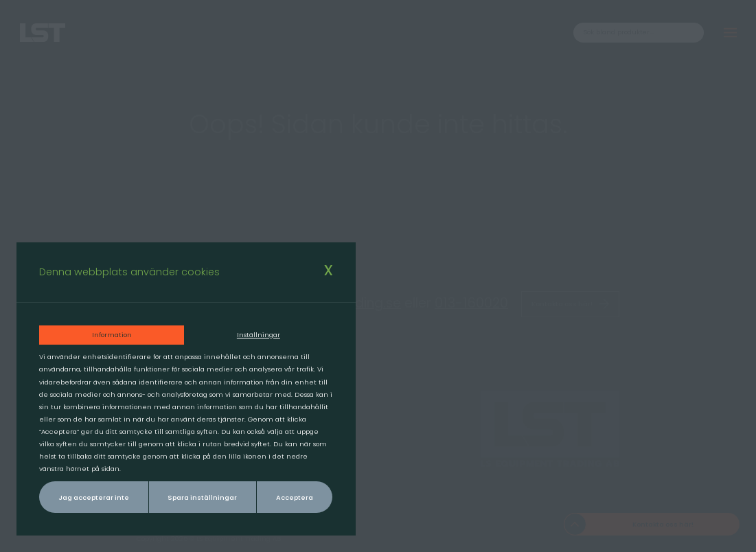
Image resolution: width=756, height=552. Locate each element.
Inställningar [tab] (259, 335)
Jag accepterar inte (94, 497)
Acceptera (295, 497)
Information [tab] (112, 335)
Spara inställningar (202, 497)
